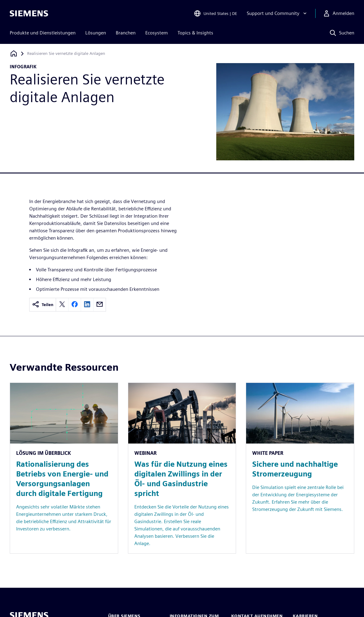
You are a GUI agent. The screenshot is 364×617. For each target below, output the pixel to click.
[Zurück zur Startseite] (14, 53)
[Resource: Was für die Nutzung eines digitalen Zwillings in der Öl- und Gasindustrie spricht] (182, 468)
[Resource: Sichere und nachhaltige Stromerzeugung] (300, 468)
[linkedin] (87, 305)
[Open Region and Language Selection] (215, 13)
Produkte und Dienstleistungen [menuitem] (43, 33)
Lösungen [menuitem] (96, 33)
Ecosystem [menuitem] (157, 33)
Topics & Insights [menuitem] (195, 33)
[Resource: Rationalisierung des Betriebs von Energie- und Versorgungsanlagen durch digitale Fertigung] (64, 468)
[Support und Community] (277, 13)
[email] (100, 305)
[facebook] (75, 305)
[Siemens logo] (29, 13)
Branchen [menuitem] (126, 33)
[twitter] (62, 305)
